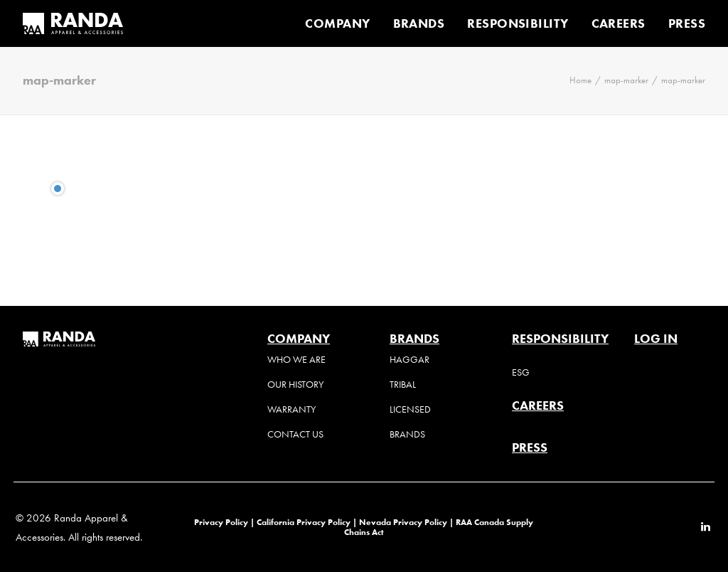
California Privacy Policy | (308, 522)
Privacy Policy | (224, 522)
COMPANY (337, 23)
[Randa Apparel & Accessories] (73, 23)
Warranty (291, 409)
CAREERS (619, 23)
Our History (295, 385)
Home (580, 80)
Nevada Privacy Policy (403, 522)
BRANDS (419, 23)
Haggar (409, 360)
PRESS (687, 23)
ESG (521, 372)
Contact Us (295, 434)
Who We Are (296, 360)
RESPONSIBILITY (518, 23)
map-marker (626, 80)
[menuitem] (342, 23)
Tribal (403, 385)
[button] (706, 528)
